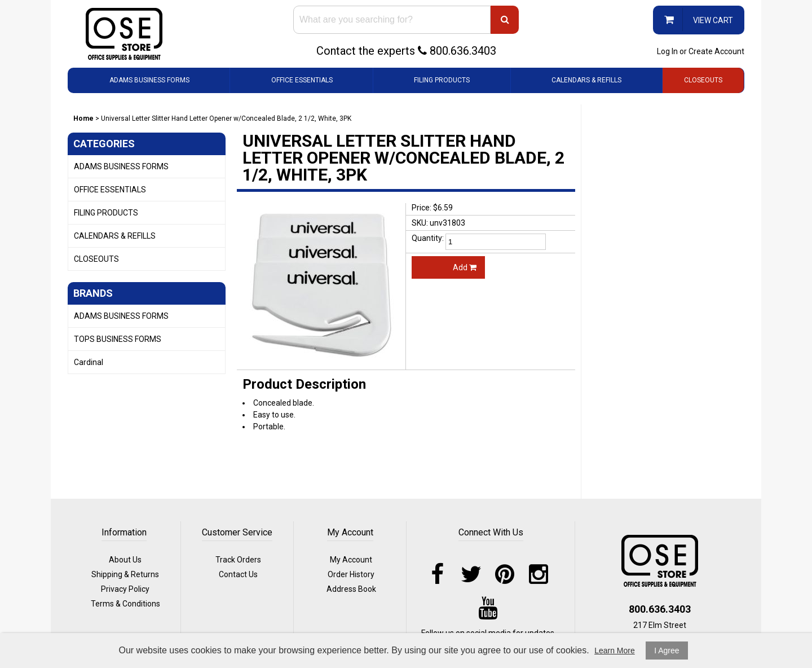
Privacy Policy (125, 589)
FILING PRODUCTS (442, 80)
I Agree (667, 651)
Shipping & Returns (125, 574)
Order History (351, 574)
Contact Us (238, 574)
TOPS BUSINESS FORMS (118, 339)
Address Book (351, 589)
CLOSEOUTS (703, 80)
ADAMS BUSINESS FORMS (149, 80)
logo (660, 561)
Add (465, 267)
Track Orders (238, 560)
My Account (351, 560)
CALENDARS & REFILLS (586, 80)
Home (83, 118)
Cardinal (89, 362)
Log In (667, 51)
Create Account (716, 51)
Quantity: (428, 238)
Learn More (615, 651)
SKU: (420, 223)
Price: (422, 208)
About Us (125, 560)
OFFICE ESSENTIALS (302, 80)
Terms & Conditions (125, 604)
